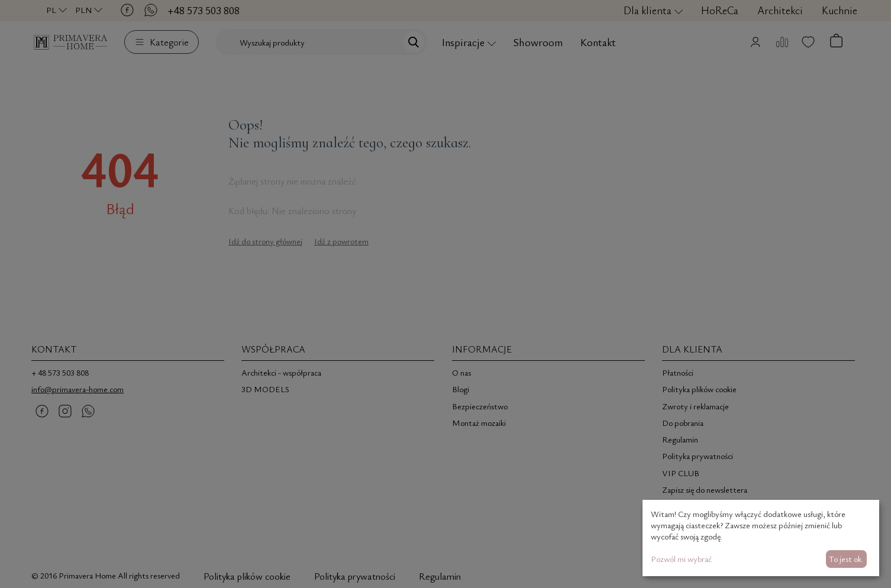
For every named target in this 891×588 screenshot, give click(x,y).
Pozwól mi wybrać (681, 559)
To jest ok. (846, 559)
